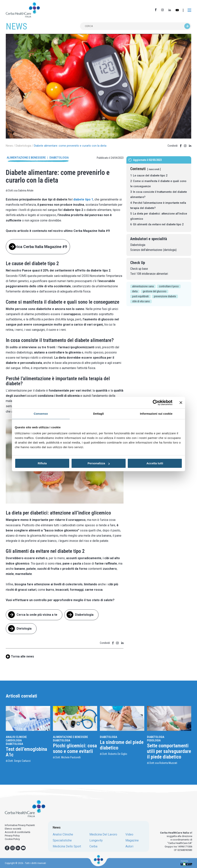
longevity (96, 840)
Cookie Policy (12, 839)
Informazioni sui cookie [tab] (156, 414)
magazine (132, 840)
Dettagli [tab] (98, 414)
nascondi (154, 169)
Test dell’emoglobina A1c (26, 752)
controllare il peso (169, 286)
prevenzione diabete (165, 296)
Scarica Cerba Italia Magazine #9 (38, 247)
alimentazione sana (143, 286)
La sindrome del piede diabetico (122, 745)
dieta (135, 291)
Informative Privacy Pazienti (20, 825)
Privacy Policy (12, 836)
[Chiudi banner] (181, 403)
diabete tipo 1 (83, 199)
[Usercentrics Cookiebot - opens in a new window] (156, 403)
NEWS (16, 26)
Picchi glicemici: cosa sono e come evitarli (75, 748)
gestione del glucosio (155, 291)
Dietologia (24, 629)
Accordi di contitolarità (18, 832)
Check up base (139, 269)
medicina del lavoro (103, 835)
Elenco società (13, 829)
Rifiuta (42, 463)
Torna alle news (23, 656)
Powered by (186, 863)
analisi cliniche (63, 835)
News (9, 146)
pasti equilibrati (140, 296)
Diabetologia (23, 146)
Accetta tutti (155, 463)
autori (129, 846)
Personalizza (99, 463)
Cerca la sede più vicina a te (37, 615)
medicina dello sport (67, 846)
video (129, 835)
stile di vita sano (141, 301)
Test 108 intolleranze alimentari (149, 274)
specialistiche (62, 840)
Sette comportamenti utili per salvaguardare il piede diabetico (169, 751)
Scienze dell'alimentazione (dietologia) (153, 250)
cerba (93, 846)
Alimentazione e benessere (26, 158)
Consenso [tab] (41, 414)
